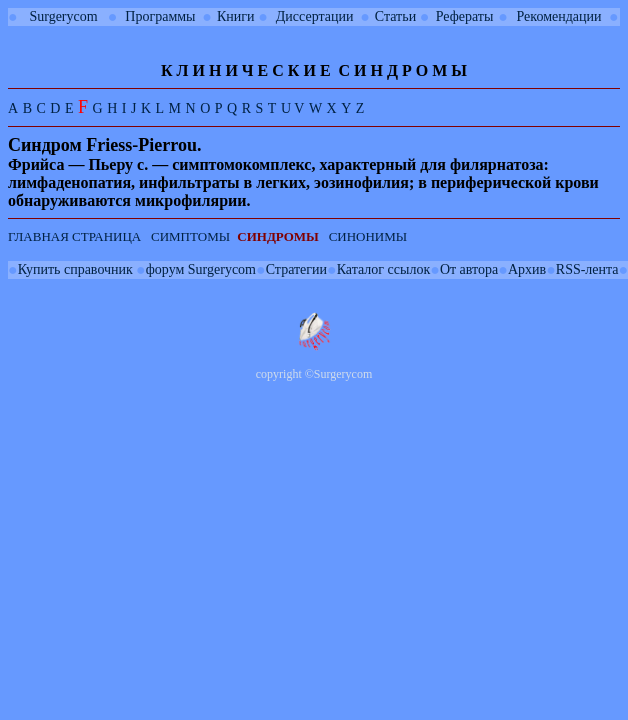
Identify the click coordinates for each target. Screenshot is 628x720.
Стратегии (296, 269)
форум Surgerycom (201, 269)
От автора (469, 269)
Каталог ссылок (383, 269)
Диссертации (315, 16)
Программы (160, 16)
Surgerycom (63, 16)
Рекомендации (559, 16)
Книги (236, 16)
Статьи (395, 16)
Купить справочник (75, 269)
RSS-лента (587, 269)
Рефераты (465, 16)
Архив (527, 269)
